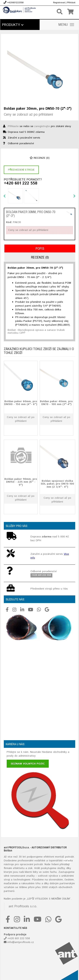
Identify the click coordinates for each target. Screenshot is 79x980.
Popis (40, 248)
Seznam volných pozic (28, 764)
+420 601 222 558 (21, 184)
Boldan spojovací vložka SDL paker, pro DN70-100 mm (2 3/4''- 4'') (57, 484)
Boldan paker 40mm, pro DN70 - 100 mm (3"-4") (56, 403)
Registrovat (59, 3)
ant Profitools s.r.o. (23, 906)
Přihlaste (13, 126)
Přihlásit (71, 3)
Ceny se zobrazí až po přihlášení (28, 115)
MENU (66, 25)
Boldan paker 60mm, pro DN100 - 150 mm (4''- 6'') (21, 403)
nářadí (67, 861)
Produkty (13, 25)
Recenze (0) (40, 158)
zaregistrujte (42, 126)
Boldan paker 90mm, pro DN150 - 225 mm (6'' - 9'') (21, 482)
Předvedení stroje (21, 170)
